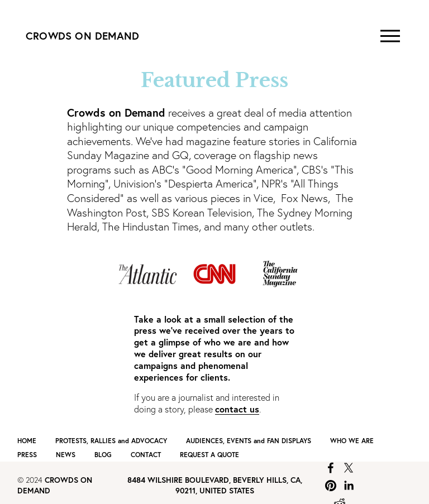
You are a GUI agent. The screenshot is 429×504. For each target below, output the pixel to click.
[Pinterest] (331, 486)
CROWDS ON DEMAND (82, 36)
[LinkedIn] (349, 486)
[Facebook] (331, 468)
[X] (349, 468)
